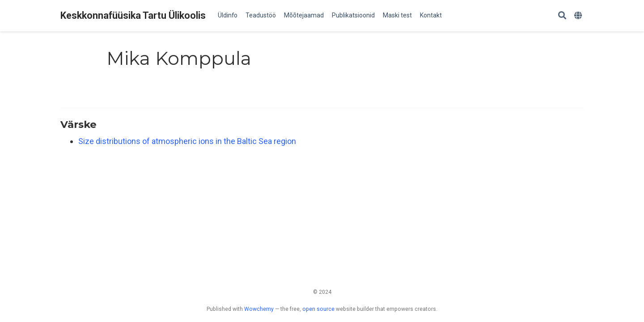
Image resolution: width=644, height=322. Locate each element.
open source (318, 309)
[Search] (562, 16)
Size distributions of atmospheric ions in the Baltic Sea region (187, 141)
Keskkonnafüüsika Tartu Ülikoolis (133, 15)
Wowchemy (259, 309)
